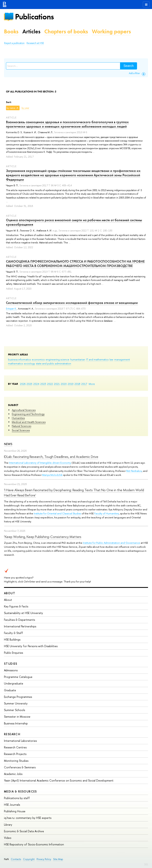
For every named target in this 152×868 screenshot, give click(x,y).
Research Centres (15, 747)
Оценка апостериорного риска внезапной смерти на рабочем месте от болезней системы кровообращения (74, 222)
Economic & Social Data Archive (24, 831)
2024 (36, 384)
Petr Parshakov (134, 471)
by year (25, 108)
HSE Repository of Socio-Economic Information (34, 844)
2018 (77, 384)
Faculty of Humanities (107, 513)
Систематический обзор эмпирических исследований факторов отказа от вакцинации (72, 303)
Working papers (111, 31)
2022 (50, 384)
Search (129, 66)
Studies (11, 664)
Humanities (18, 418)
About (10, 593)
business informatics (19, 359)
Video (8, 838)
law (111, 359)
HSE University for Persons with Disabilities (31, 646)
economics (38, 359)
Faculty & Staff (13, 633)
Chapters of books (66, 31)
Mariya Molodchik (52, 475)
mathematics (15, 363)
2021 (57, 384)
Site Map (58, 859)
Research (12, 734)
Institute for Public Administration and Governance (111, 543)
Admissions (11, 670)
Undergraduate (14, 683)
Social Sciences (21, 430)
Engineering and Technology (28, 414)
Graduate (10, 690)
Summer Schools (14, 710)
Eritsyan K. (11, 309)
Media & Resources (20, 791)
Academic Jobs (13, 774)
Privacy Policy (44, 859)
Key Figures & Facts (16, 606)
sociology (29, 363)
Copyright (29, 859)
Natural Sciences (21, 426)
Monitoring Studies (16, 761)
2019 (71, 384)
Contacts (16, 859)
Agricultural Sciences (24, 410)
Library (8, 825)
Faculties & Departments (19, 620)
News (8, 444)
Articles (31, 31)
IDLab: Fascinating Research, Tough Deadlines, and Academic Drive (51, 457)
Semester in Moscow (17, 717)
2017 (84, 384)
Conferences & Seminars (20, 767)
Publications (34, 17)
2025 (29, 384)
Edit (146, 864)
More (92, 384)
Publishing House (15, 811)
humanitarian (78, 359)
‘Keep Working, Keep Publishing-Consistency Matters (43, 537)
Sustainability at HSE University (23, 613)
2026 (23, 384)
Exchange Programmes (18, 697)
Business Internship (16, 723)
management (122, 359)
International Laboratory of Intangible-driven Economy (40, 463)
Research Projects (15, 754)
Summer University (16, 703)
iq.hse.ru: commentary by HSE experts (28, 818)
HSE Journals (12, 805)
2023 (43, 384)
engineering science (57, 359)
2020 (64, 384)
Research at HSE (35, 43)
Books (11, 31)
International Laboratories (20, 741)
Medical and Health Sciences (29, 422)
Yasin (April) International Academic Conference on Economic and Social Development (59, 780)
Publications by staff (17, 798)
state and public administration (54, 363)
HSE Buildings (12, 639)
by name (11, 108)
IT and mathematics (97, 359)
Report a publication (14, 43)
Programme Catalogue (18, 677)
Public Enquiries (13, 653)
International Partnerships (20, 626)
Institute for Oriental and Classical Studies (57, 513)
